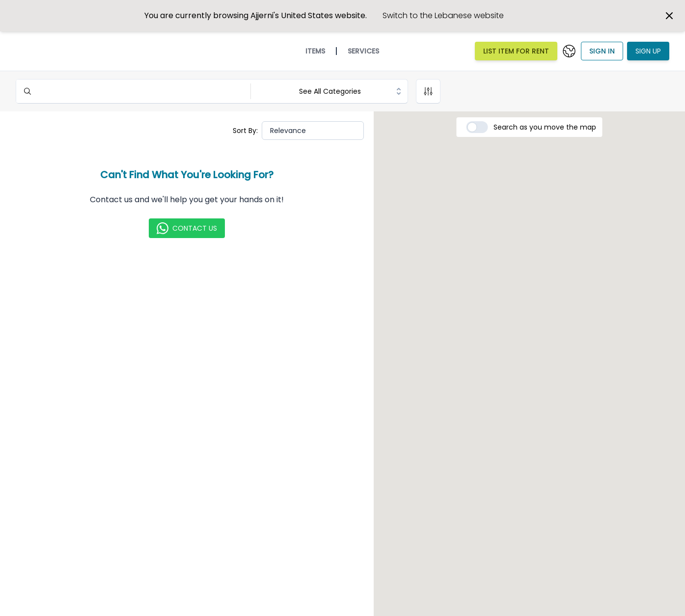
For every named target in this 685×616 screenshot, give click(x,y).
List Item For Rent (516, 51)
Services (363, 51)
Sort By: (245, 131)
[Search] (132, 91)
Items (315, 51)
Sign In (602, 51)
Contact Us (187, 228)
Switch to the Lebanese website (443, 15)
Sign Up (648, 51)
